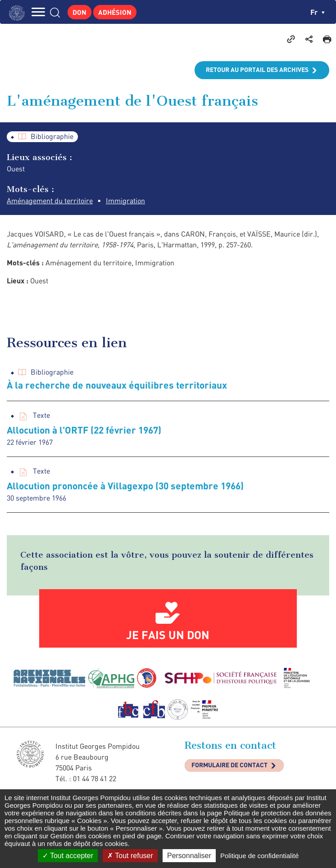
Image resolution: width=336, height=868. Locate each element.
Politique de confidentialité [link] (259, 856)
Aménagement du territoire (50, 201)
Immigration (125, 201)
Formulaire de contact (229, 765)
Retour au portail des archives (257, 69)
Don (79, 12)
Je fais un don (168, 635)
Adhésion (115, 12)
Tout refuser (130, 856)
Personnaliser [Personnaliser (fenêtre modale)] (189, 856)
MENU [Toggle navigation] (38, 12)
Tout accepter (68, 856)
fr (318, 12)
